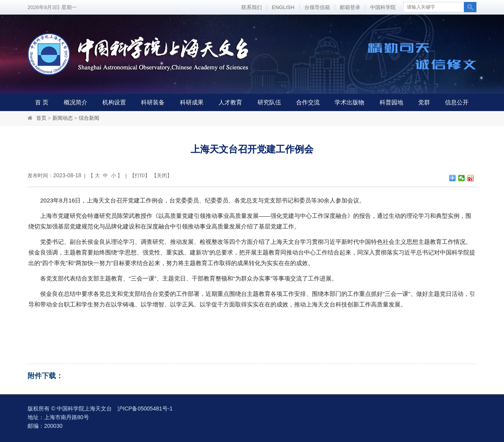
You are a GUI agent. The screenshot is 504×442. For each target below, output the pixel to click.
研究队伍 (269, 102)
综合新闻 (89, 118)
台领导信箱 (317, 7)
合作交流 (308, 102)
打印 (140, 175)
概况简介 (76, 102)
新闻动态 (63, 118)
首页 (41, 118)
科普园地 (391, 102)
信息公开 (457, 102)
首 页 (42, 102)
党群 (424, 102)
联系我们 (252, 7)
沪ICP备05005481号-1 (145, 409)
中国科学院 (383, 7)
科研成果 (192, 102)
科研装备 (153, 102)
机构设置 (114, 102)
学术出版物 (349, 102)
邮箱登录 (350, 7)
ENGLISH (283, 7)
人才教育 (230, 102)
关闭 (162, 175)
